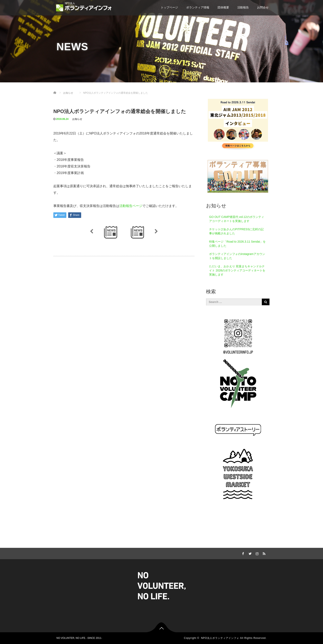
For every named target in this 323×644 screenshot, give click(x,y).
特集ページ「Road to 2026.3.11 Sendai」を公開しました (237, 244)
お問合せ (263, 7)
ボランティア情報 (198, 7)
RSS (263, 553)
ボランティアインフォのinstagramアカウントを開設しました (237, 256)
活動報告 (243, 7)
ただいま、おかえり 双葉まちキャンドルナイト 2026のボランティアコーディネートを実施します (237, 270)
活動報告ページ (131, 206)
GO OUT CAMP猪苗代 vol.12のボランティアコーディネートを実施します (237, 219)
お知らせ (77, 119)
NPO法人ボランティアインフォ (220, 638)
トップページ (169, 7)
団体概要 (223, 7)
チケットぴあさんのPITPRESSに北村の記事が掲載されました (236, 231)
